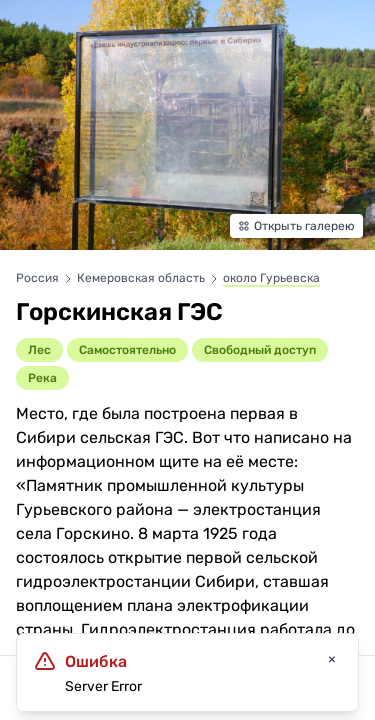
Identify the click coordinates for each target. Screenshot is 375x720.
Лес (39, 350)
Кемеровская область (142, 278)
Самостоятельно (127, 350)
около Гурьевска (271, 278)
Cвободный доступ (260, 350)
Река (42, 378)
